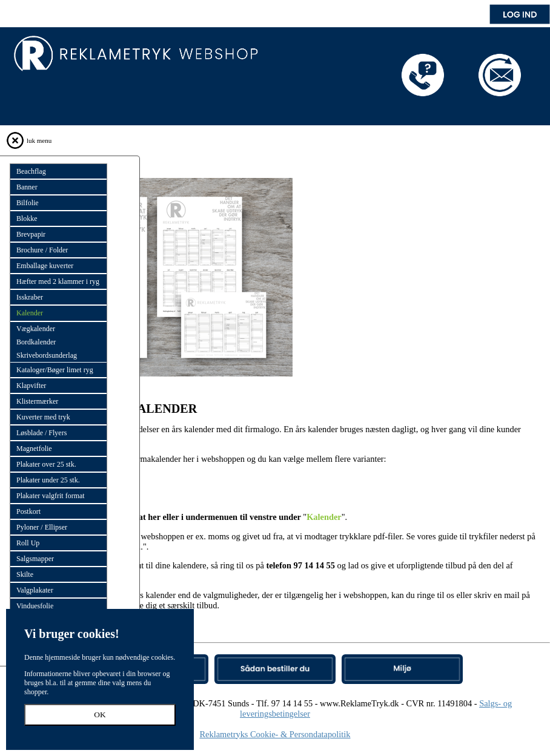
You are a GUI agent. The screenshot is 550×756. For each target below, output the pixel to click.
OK (100, 715)
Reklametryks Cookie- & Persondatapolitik (275, 734)
